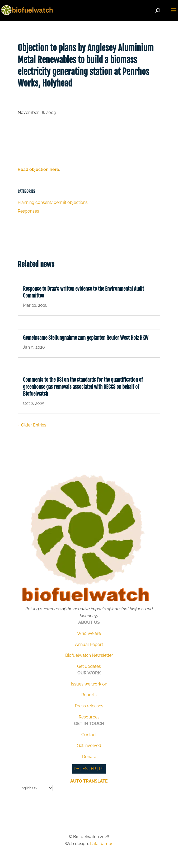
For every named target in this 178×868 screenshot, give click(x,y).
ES (85, 769)
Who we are (89, 633)
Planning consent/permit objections (53, 202)
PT (102, 769)
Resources (89, 717)
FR (93, 769)
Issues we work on (89, 684)
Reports (89, 695)
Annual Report (89, 644)
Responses (28, 211)
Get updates (89, 666)
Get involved (89, 745)
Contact (89, 735)
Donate (89, 757)
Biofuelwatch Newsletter (89, 655)
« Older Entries (32, 425)
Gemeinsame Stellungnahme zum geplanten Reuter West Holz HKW (86, 338)
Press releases (89, 706)
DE (76, 769)
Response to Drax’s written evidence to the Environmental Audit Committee (83, 292)
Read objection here (38, 169)
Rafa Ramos (102, 844)
